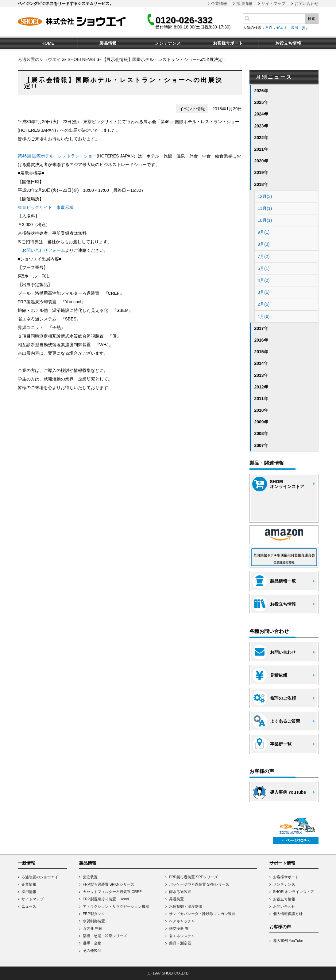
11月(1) (265, 208)
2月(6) (264, 304)
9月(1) (264, 232)
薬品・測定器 (180, 943)
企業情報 (219, 4)
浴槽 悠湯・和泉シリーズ (105, 936)
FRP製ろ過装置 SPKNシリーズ (109, 884)
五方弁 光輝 (93, 929)
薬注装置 (90, 877)
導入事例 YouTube (288, 941)
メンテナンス (284, 884)
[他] (305, 28)
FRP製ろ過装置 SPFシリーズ (193, 877)
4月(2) (264, 280)
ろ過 (269, 28)
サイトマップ (273, 4)
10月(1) (265, 220)
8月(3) (264, 244)
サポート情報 (282, 863)
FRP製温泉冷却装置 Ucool (106, 899)
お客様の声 (280, 927)
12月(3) (265, 196)
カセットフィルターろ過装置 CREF (112, 892)
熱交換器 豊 (179, 929)
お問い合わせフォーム (44, 250)
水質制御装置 (94, 921)
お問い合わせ (307, 4)
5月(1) (264, 268)
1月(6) (264, 316)
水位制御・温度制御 (186, 906)
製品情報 (88, 863)
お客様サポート (286, 877)
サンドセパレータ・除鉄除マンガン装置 (202, 914)
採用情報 (244, 4)
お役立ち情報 (284, 899)
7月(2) (264, 256)
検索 (311, 19)
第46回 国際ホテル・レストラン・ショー (57, 156)
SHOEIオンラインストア (294, 892)
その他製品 (92, 951)
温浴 (295, 28)
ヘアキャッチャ (182, 921)
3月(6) (264, 292)
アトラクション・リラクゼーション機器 (116, 906)
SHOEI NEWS (81, 59)
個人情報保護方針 (288, 914)
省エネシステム (182, 936)
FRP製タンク (94, 914)
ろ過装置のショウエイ (39, 59)
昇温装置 (176, 899)
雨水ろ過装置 (180, 892)
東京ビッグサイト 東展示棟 (46, 207)
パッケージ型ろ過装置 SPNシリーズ (199, 884)
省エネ (282, 28)
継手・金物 (92, 943)
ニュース (29, 906)
